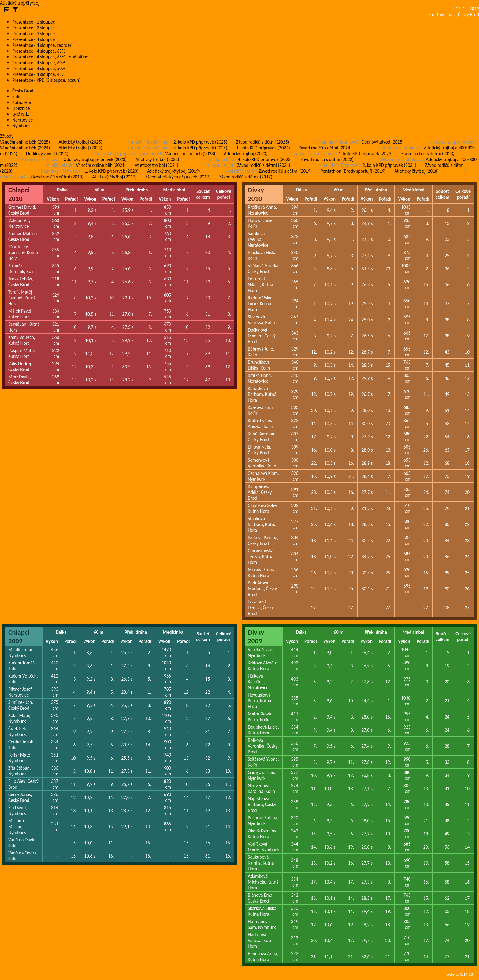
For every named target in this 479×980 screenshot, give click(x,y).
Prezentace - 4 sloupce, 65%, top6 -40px (50, 57)
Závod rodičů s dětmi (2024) (325, 148)
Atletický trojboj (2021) (156, 165)
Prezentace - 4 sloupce (33, 39)
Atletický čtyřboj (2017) (114, 177)
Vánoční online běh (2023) (190, 154)
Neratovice (22, 120)
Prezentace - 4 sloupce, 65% (39, 51)
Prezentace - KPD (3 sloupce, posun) (46, 80)
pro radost (464, 142)
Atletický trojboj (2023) (246, 154)
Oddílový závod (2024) (47, 154)
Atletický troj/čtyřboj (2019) (174, 171)
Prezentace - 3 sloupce (33, 34)
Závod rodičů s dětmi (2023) (428, 154)
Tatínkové (348, 142)
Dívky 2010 (256, 194)
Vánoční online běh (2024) (25, 148)
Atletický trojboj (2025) (81, 142)
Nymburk (21, 126)
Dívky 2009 (256, 636)
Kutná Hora (23, 102)
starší (152, 142)
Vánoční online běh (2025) (25, 142)
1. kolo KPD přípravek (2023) (366, 154)
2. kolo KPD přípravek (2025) (200, 142)
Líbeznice (21, 108)
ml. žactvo (106, 154)
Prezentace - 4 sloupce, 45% (39, 74)
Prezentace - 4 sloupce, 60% (39, 63)
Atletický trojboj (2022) (157, 159)
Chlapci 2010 (19, 194)
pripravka (441, 142)
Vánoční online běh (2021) (101, 165)
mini (165, 142)
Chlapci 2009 (19, 636)
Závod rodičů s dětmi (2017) (246, 177)
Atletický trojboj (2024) (81, 148)
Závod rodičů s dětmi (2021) (264, 165)
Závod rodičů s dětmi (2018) (57, 177)
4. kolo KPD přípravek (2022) (265, 159)
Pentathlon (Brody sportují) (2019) (353, 171)
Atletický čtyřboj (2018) (416, 171)
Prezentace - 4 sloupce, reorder (42, 45)
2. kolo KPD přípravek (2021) (389, 165)
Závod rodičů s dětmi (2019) (285, 171)
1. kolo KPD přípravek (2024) (263, 148)
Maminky (326, 142)
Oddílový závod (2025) (382, 142)
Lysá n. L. (21, 114)
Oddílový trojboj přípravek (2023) (95, 159)
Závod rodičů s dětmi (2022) (327, 159)
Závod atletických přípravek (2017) (178, 177)
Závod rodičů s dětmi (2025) (263, 142)
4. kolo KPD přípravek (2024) (200, 148)
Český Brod (23, 91)
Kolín (17, 97)
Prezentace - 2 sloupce (33, 28)
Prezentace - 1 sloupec (33, 22)
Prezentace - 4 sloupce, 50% (39, 68)
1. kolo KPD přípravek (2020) (112, 171)
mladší (137, 142)
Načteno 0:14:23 (459, 974)
